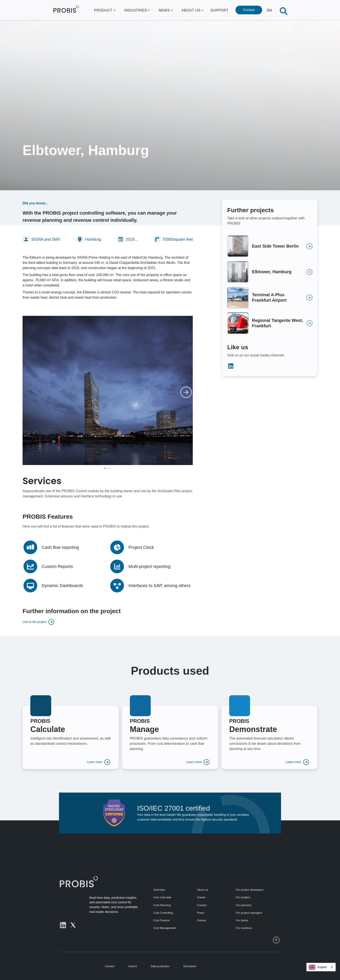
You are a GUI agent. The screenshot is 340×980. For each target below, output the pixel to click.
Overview (159, 890)
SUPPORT (220, 10)
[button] (105, 10)
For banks (242, 920)
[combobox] (321, 967)
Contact (249, 10)
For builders (243, 897)
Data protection (160, 966)
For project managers (249, 913)
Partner (202, 920)
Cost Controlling (163, 913)
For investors (244, 928)
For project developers (250, 890)
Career (201, 897)
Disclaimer (190, 966)
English (318, 967)
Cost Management (165, 928)
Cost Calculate (162, 897)
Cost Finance (161, 920)
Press (201, 913)
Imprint (133, 966)
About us (203, 890)
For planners (244, 905)
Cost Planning (162, 905)
